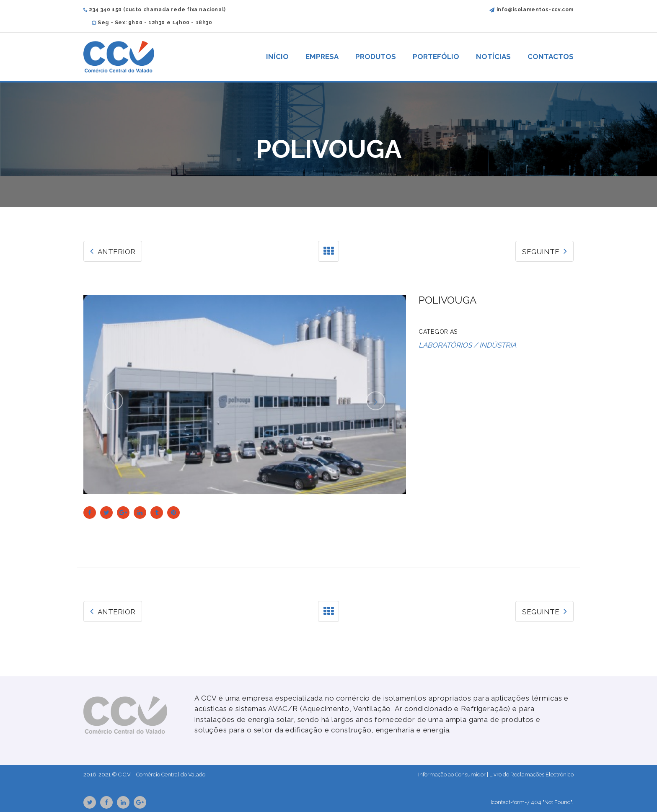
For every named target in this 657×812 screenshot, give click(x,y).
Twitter (90, 802)
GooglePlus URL (140, 802)
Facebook (106, 802)
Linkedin (123, 802)
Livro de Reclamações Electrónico (532, 775)
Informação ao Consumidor (452, 775)
